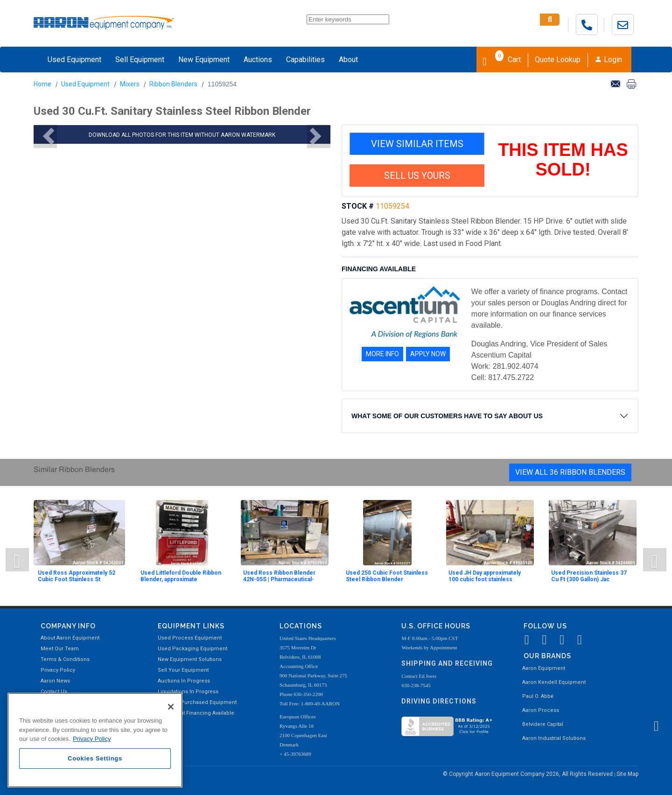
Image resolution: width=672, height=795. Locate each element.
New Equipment (204, 60)
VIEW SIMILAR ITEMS (417, 144)
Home (42, 84)
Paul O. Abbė (538, 696)
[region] (95, 740)
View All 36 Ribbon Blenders (570, 472)
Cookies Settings (95, 758)
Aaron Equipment (544, 668)
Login (608, 60)
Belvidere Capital (543, 724)
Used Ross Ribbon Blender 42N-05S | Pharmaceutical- (279, 576)
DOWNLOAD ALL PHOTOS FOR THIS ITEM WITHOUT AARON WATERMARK (182, 135)
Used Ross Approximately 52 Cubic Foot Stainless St (77, 576)
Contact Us (54, 692)
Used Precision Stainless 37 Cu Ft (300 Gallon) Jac (589, 576)
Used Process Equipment (190, 638)
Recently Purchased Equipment (197, 702)
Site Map (627, 774)
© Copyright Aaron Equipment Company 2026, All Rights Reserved (528, 774)
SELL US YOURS (417, 176)
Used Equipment (74, 60)
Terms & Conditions (65, 659)
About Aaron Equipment (70, 638)
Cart (502, 59)
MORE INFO (382, 354)
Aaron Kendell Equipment (554, 682)
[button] (45, 136)
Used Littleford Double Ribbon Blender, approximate (181, 576)
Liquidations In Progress (188, 692)
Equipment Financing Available (196, 713)
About (348, 60)
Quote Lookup (558, 60)
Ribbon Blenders (173, 84)
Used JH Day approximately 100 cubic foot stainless (485, 576)
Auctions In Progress (184, 681)
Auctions (258, 60)
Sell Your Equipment (183, 670)
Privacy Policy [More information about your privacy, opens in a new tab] (92, 739)
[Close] (171, 707)
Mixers (130, 84)
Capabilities (305, 60)
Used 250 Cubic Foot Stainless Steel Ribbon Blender (387, 576)
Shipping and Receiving (447, 663)
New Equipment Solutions (190, 659)
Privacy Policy (58, 670)
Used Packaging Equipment (192, 649)
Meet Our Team (60, 649)
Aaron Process (541, 710)
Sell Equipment (140, 60)
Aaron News (55, 681)
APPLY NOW (428, 354)
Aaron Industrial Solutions (554, 738)
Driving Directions (439, 701)
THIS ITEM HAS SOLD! (563, 160)
